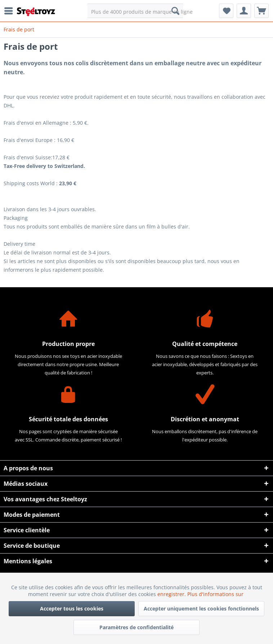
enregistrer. (172, 594)
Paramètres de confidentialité (136, 627)
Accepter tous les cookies (72, 609)
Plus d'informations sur (216, 594)
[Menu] (10, 11)
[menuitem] (10, 11)
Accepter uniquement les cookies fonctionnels (201, 609)
